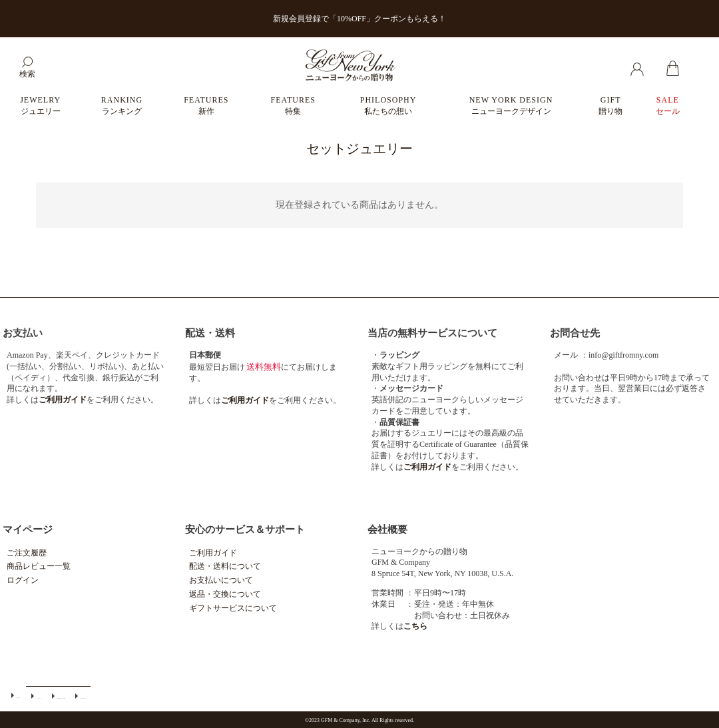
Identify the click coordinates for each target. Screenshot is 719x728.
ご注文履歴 (27, 553)
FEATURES (206, 106)
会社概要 (387, 530)
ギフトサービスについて (233, 608)
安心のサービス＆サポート (245, 530)
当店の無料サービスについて (432, 333)
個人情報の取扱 (61, 695)
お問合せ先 (575, 333)
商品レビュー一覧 (39, 566)
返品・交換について (225, 594)
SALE (668, 106)
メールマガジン (29, 695)
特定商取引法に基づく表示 (45, 695)
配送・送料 (210, 333)
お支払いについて (221, 580)
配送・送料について (225, 566)
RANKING (122, 106)
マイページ (28, 530)
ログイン (23, 580)
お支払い (23, 333)
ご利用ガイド (213, 553)
